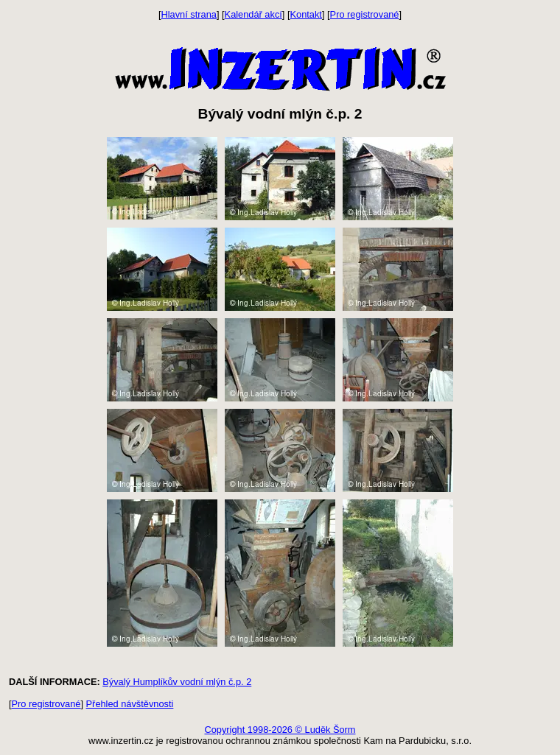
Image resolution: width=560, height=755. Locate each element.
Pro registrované (365, 14)
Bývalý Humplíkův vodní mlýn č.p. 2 (177, 682)
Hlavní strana (189, 14)
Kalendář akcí (253, 14)
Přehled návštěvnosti (130, 704)
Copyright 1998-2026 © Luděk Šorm (280, 730)
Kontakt (306, 14)
